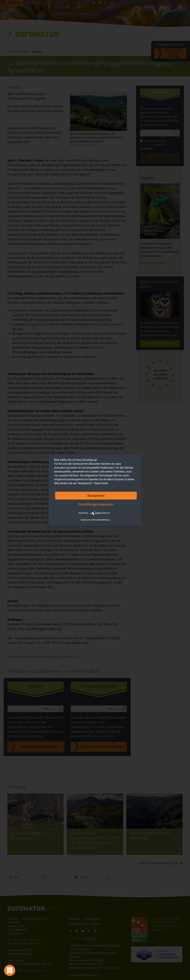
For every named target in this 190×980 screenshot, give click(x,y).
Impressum (85, 520)
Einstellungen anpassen (96, 504)
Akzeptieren (96, 495)
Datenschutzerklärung (100, 520)
